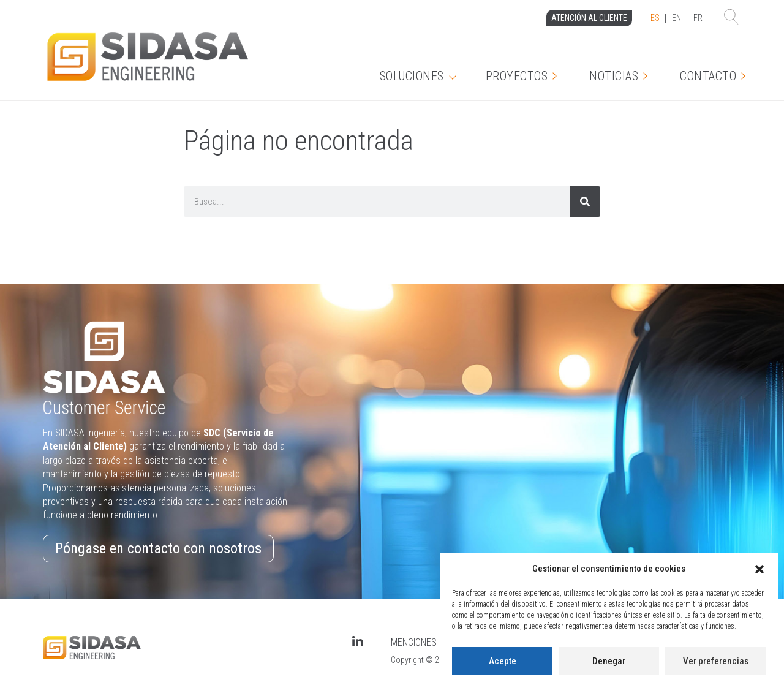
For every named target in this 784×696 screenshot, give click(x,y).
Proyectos (517, 76)
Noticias (614, 76)
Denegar (609, 661)
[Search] (585, 202)
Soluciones (412, 76)
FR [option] (698, 18)
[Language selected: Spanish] (677, 18)
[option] (677, 18)
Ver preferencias (716, 661)
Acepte (503, 661)
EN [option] (677, 18)
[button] (759, 569)
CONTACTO (708, 76)
